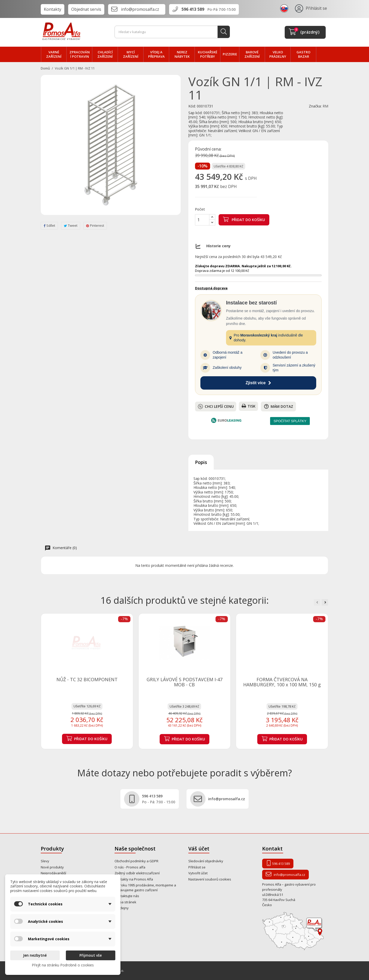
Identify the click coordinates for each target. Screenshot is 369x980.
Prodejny (122, 908)
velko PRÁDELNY (278, 54)
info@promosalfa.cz (140, 9)
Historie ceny (218, 246)
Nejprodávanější (53, 873)
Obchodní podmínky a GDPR (136, 861)
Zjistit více (258, 383)
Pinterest (95, 225)
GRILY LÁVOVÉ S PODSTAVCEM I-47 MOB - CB (184, 682)
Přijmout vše (91, 955)
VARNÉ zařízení (54, 54)
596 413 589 (193, 9)
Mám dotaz (278, 406)
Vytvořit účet (198, 873)
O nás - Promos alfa (130, 867)
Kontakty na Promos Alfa (134, 879)
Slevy (45, 861)
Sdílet (49, 225)
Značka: (315, 106)
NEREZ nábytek (182, 54)
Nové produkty (52, 867)
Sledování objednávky (206, 861)
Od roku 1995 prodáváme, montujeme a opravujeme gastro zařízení (145, 888)
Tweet (71, 225)
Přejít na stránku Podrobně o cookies (63, 965)
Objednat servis (86, 9)
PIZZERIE (230, 54)
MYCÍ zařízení (131, 54)
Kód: (192, 106)
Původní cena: (208, 149)
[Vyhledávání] (172, 32)
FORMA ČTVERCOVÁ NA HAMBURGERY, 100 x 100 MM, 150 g (282, 682)
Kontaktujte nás (127, 896)
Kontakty (53, 9)
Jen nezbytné (35, 955)
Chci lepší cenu (216, 407)
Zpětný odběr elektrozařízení (137, 873)
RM (325, 106)
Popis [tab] (201, 462)
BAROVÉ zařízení (252, 54)
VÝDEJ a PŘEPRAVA (156, 54)
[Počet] (202, 220)
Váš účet (199, 849)
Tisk (249, 406)
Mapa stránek (125, 902)
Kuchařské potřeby (208, 54)
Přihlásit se (197, 867)
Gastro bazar (303, 54)
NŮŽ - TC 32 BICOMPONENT (87, 679)
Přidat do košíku (244, 219)
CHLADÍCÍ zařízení (105, 54)
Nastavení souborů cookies (210, 879)
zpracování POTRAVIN (80, 54)
